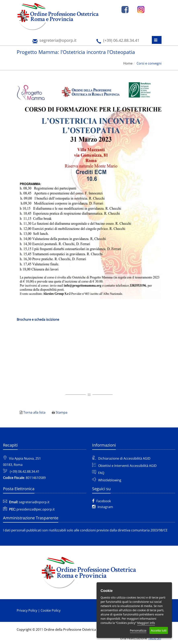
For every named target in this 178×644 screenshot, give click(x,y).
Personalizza (138, 630)
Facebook (101, 501)
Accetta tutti (159, 630)
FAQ (101, 473)
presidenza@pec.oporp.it (36, 509)
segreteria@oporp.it (34, 502)
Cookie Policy (51, 610)
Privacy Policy (27, 610)
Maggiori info (146, 623)
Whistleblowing (110, 480)
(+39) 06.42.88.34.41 (25, 471)
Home (128, 63)
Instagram (103, 507)
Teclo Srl (155, 638)
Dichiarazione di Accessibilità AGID (124, 458)
